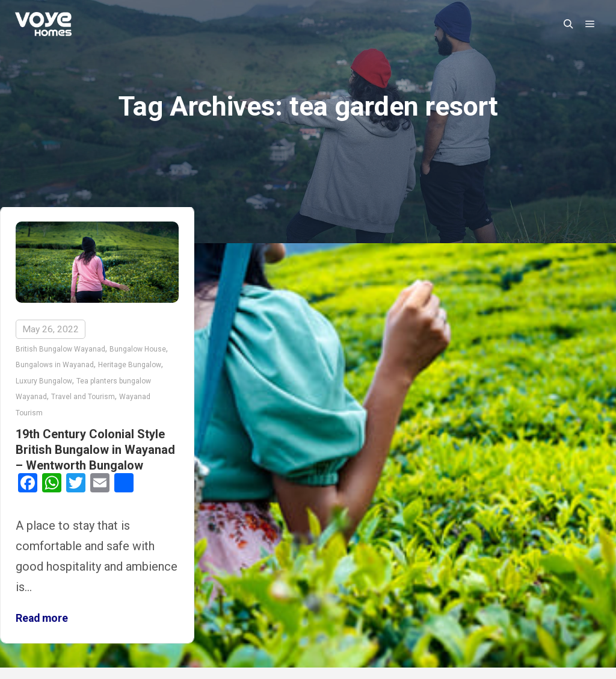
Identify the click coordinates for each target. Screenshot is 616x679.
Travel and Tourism (83, 397)
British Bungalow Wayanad (60, 349)
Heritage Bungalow (130, 365)
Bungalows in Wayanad (55, 365)
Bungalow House (138, 349)
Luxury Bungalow (44, 381)
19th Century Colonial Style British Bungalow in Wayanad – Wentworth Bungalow (95, 450)
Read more (42, 618)
